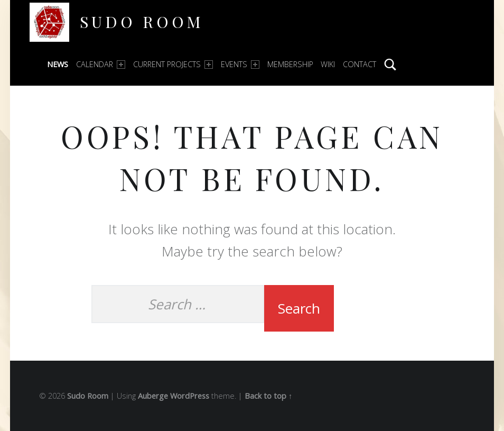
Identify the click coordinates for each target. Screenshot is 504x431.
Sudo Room (142, 21)
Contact (360, 64)
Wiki (328, 64)
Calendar (101, 64)
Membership (290, 64)
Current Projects (173, 64)
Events (240, 64)
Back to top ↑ (268, 396)
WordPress (190, 396)
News (58, 64)
